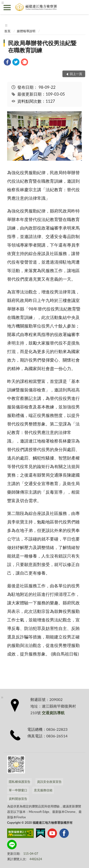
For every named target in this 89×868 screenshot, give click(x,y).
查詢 (82, 7)
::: (3, 2)
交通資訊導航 (53, 713)
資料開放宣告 (18, 799)
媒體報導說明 (26, 31)
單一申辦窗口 (18, 790)
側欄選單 (7, 8)
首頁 (7, 31)
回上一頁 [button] (76, 74)
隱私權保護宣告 (20, 782)
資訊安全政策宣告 (49, 782)
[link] (7, 63)
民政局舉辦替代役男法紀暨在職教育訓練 (42, 46)
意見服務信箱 (43, 790)
